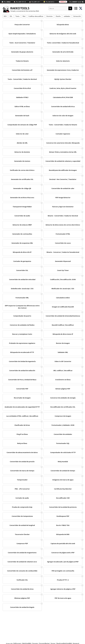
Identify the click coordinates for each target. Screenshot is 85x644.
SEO (5, 16)
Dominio (50, 16)
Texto (17, 16)
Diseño (58, 16)
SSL (11, 16)
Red (24, 16)
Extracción (77, 16)
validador (67, 16)
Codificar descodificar (36, 16)
